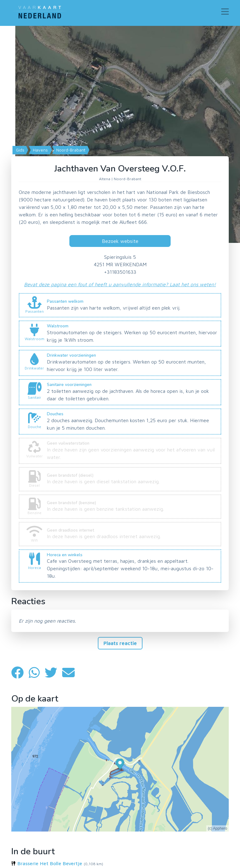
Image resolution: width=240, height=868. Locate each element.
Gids (20, 150)
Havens (40, 150)
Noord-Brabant (70, 150)
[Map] (120, 134)
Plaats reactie (120, 643)
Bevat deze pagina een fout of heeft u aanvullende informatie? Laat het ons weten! (120, 284)
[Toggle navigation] (225, 12)
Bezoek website (120, 241)
